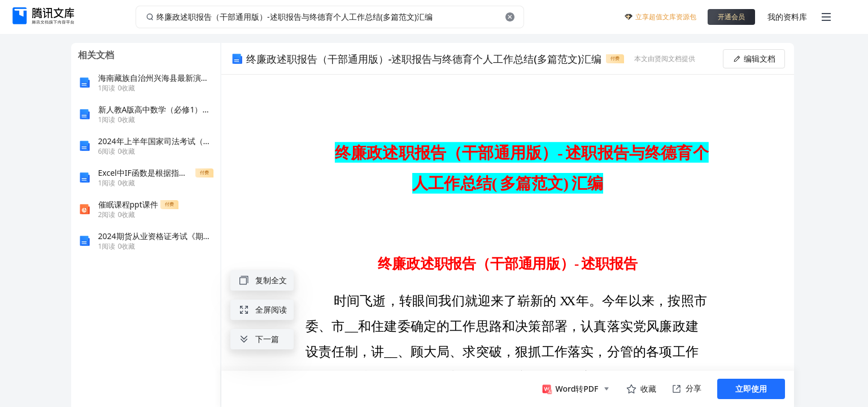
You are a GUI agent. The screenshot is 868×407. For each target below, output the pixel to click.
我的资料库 (787, 17)
